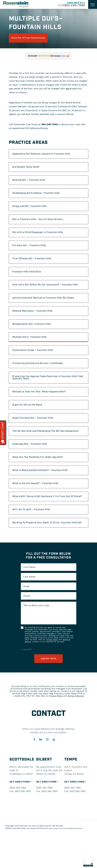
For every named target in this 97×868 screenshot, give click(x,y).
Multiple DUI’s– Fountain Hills (32, 352)
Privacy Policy (52, 674)
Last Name (29, 611)
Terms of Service (76, 730)
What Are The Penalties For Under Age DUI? (41, 482)
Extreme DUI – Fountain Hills (32, 252)
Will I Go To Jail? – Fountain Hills (34, 540)
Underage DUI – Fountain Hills (33, 468)
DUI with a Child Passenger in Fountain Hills (41, 238)
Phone (27, 630)
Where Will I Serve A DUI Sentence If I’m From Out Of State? (47, 525)
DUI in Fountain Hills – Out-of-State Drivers (41, 225)
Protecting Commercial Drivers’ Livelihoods (41, 380)
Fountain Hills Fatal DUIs (29, 280)
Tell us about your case (36, 639)
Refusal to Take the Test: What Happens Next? (43, 410)
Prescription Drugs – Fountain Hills (36, 366)
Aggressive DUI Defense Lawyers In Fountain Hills (45, 155)
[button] (49, 57)
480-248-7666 (50, 125)
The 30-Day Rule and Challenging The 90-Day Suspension (43, 453)
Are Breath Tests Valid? (28, 169)
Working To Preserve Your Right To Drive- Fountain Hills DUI (46, 555)
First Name (29, 601)
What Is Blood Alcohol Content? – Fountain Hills (44, 496)
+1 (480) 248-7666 (70, 6)
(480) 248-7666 (18, 822)
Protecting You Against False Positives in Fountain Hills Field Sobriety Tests (46, 395)
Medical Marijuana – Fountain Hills (35, 324)
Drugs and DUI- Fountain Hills (32, 211)
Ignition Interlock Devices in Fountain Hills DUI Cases (47, 310)
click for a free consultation (32, 38)
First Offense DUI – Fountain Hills (35, 266)
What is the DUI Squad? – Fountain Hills (39, 510)
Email (26, 620)
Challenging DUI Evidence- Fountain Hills (40, 197)
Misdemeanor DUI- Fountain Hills (34, 338)
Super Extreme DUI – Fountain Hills (36, 438)
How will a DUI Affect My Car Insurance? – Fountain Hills (46, 295)
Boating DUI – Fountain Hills (31, 183)
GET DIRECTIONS (21, 816)
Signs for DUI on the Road (30, 424)
